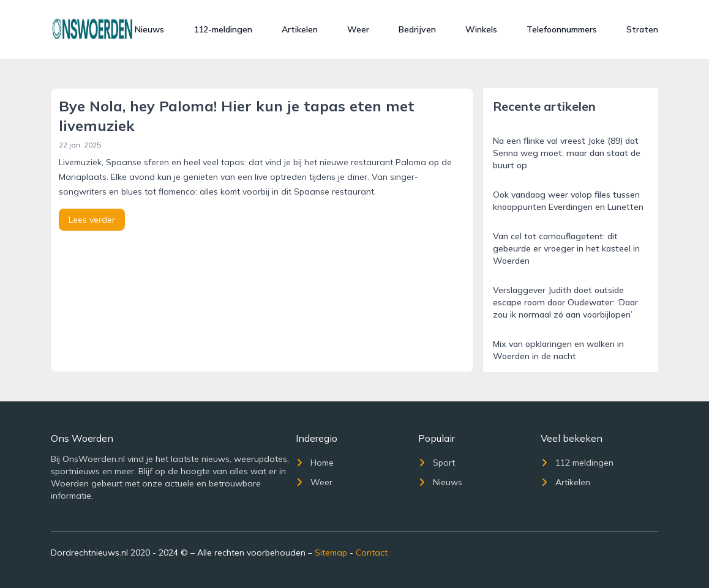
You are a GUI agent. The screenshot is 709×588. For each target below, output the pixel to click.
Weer (358, 29)
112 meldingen (577, 463)
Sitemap (331, 553)
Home (315, 463)
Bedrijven (417, 29)
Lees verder (92, 220)
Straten (642, 29)
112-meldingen (223, 29)
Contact (372, 553)
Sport (437, 463)
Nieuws (149, 29)
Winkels (481, 29)
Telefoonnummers (562, 29)
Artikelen (300, 29)
